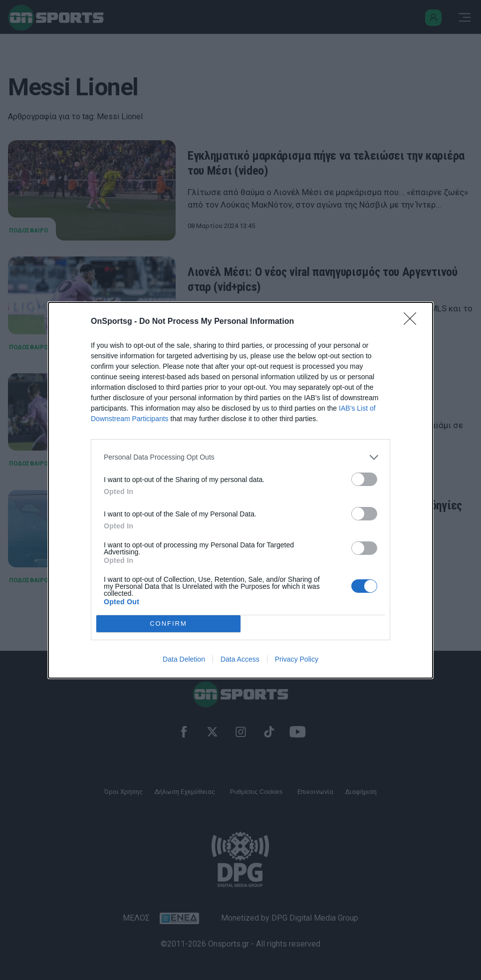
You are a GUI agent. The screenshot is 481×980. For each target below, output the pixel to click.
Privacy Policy (297, 659)
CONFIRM (168, 623)
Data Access (240, 659)
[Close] (413, 322)
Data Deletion (184, 659)
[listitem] (240, 457)
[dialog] (240, 490)
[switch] (364, 479)
